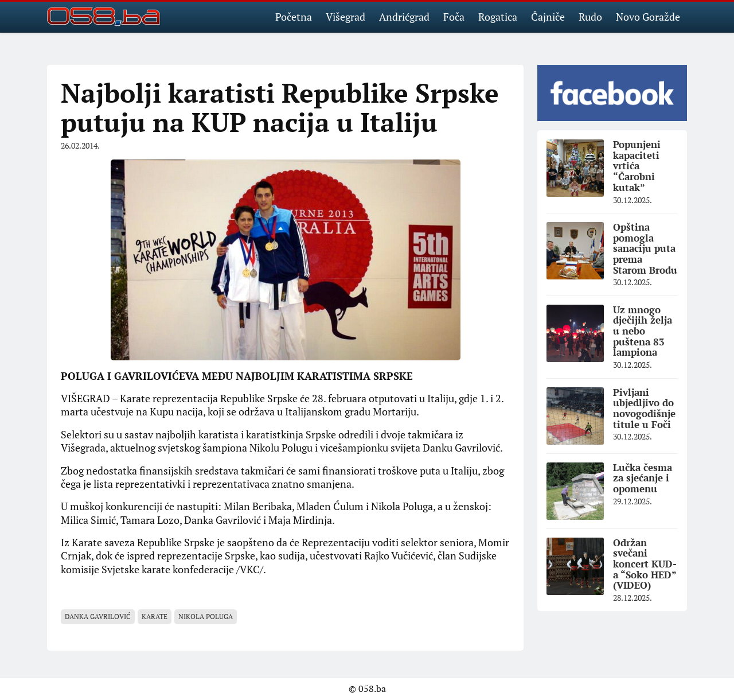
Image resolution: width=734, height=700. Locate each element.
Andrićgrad (404, 17)
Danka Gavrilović (98, 617)
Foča (454, 17)
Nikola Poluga (206, 617)
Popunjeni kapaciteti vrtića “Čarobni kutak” (637, 166)
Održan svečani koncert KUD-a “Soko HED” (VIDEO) (645, 564)
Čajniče (548, 17)
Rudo (590, 17)
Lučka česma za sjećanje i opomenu (643, 478)
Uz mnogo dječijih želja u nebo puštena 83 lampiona (643, 331)
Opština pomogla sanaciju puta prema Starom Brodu (645, 248)
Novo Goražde (648, 17)
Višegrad (345, 17)
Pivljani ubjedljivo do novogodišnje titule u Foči (644, 408)
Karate (155, 617)
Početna (294, 17)
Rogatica (498, 17)
